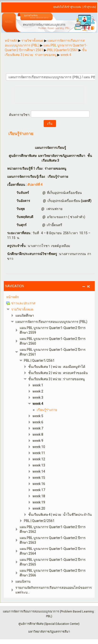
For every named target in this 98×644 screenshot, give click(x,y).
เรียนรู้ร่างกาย (21, 134)
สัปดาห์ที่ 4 (35, 185)
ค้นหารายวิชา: (20, 115)
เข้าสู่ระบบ (89, 7)
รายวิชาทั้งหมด (22, 309)
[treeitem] (49, 297)
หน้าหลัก (12, 297)
